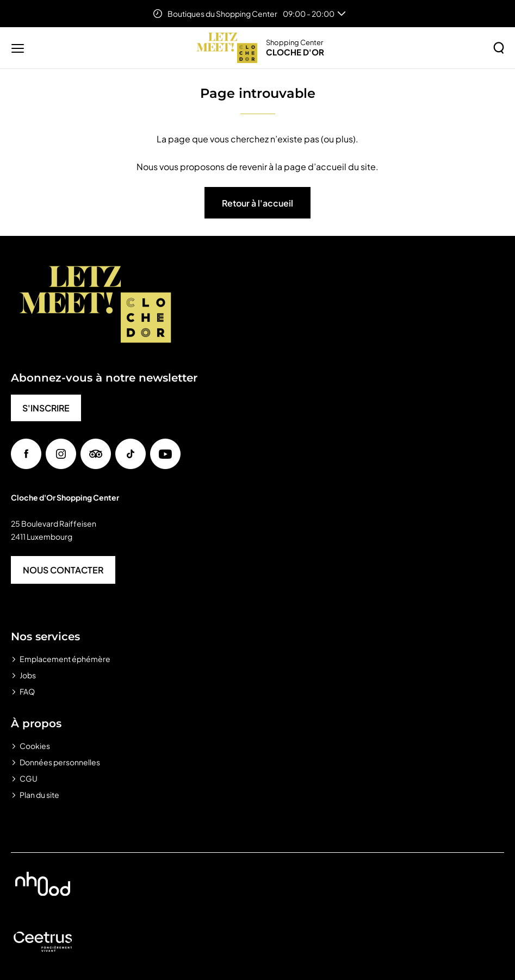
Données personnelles (60, 762)
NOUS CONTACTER (63, 570)
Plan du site (39, 795)
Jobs (28, 675)
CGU (29, 778)
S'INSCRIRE (46, 408)
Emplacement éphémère (65, 659)
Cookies (35, 746)
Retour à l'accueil (257, 203)
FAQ (27, 691)
